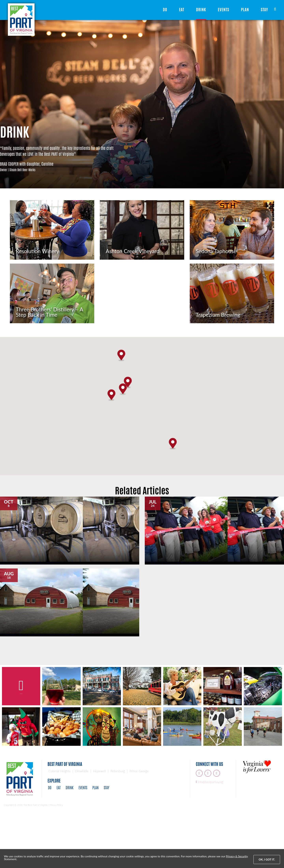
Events (224, 10)
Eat (182, 10)
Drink (201, 10)
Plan (245, 10)
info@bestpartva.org (211, 832)
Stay (264, 10)
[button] (123, 439)
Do (165, 10)
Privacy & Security (237, 856)
